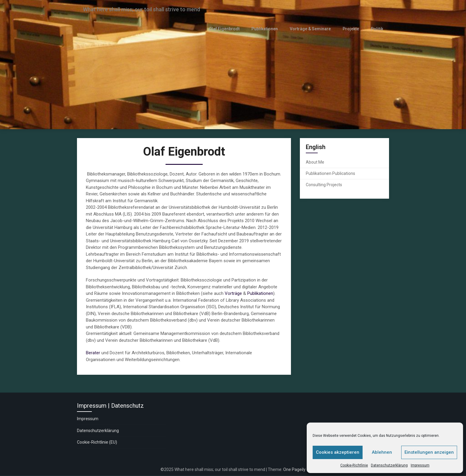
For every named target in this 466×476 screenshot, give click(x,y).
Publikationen (268, 29)
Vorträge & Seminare (312, 29)
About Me (315, 162)
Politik (377, 29)
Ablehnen (382, 452)
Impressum (420, 465)
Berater (93, 353)
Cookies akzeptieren (338, 452)
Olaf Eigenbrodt (229, 29)
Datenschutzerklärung (389, 465)
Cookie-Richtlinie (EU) (97, 442)
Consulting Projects (324, 185)
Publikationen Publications (330, 173)
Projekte (352, 29)
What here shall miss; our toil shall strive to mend (149, 10)
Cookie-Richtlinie (354, 465)
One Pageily (294, 469)
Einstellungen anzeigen (429, 452)
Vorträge (233, 294)
